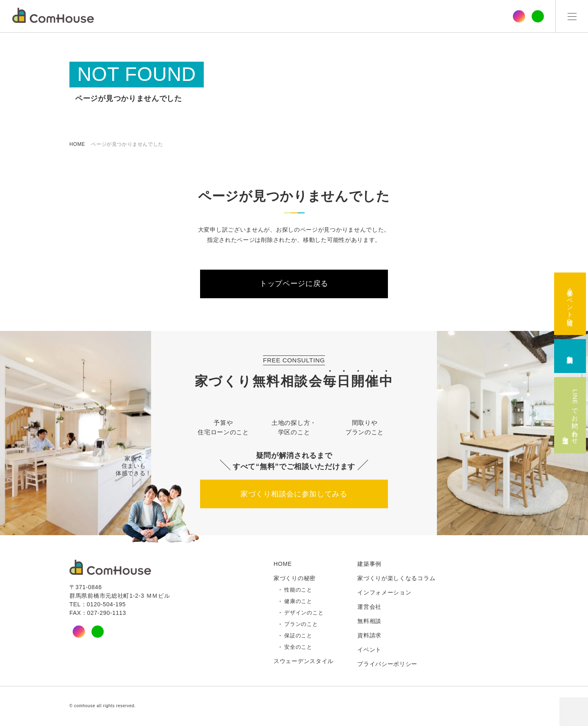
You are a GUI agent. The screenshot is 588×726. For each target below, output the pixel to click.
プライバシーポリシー (387, 664)
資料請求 (369, 636)
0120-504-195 (106, 605)
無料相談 (369, 621)
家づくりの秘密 (295, 579)
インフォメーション (384, 593)
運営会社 (369, 607)
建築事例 (369, 564)
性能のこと (298, 590)
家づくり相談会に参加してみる (294, 494)
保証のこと (298, 636)
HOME (77, 144)
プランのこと (301, 625)
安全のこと (298, 648)
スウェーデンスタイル (304, 661)
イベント (369, 650)
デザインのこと (304, 613)
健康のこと (298, 602)
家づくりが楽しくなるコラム (396, 579)
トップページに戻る (294, 284)
